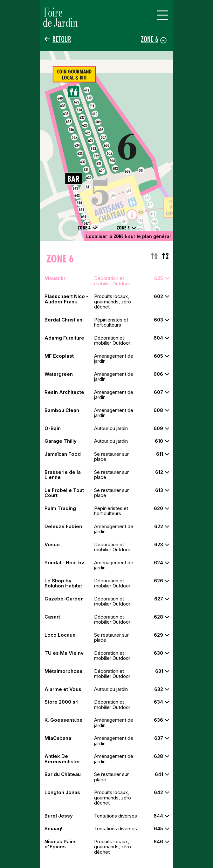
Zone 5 (127, 228)
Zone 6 (150, 39)
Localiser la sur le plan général (128, 236)
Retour (62, 39)
